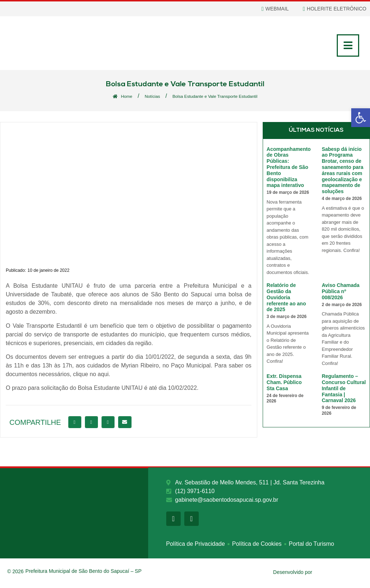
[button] (75, 424)
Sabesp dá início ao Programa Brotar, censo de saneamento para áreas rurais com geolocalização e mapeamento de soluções (342, 172)
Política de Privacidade (196, 546)
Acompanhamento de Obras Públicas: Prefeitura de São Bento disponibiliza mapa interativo (289, 169)
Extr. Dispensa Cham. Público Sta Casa (284, 384)
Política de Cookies (257, 546)
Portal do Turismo (311, 546)
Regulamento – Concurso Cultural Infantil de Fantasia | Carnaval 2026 (344, 390)
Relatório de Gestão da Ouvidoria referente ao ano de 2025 (286, 299)
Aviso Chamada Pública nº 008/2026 (341, 293)
